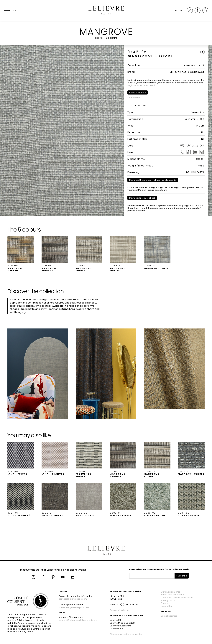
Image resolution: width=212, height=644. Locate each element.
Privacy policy (168, 600)
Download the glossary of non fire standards (153, 180)
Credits (165, 603)
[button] (21, 254)
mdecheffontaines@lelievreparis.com (78, 620)
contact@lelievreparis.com (73, 599)
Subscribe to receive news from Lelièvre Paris (159, 570)
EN (181, 10)
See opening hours (120, 610)
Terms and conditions (172, 595)
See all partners (169, 616)
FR (176, 10)
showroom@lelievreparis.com (74, 607)
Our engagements (170, 592)
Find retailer (134, 98)
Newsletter (166, 606)
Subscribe (182, 576)
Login (130, 85)
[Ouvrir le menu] (11, 10)
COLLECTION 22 (194, 65)
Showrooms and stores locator (126, 634)
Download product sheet (142, 198)
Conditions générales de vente (177, 598)
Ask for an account (145, 85)
